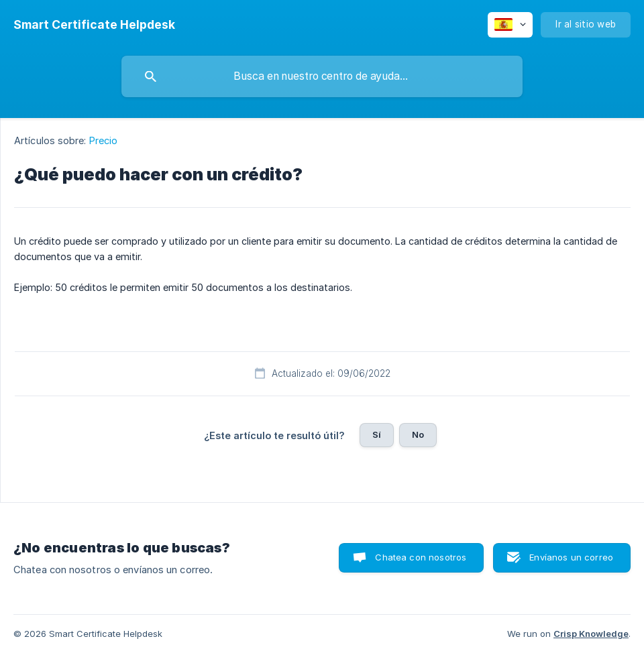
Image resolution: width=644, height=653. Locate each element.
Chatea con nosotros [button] (421, 557)
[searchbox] (322, 76)
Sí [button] (377, 434)
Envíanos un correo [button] (571, 557)
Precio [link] (104, 140)
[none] (94, 25)
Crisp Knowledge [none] (591, 634)
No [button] (418, 434)
